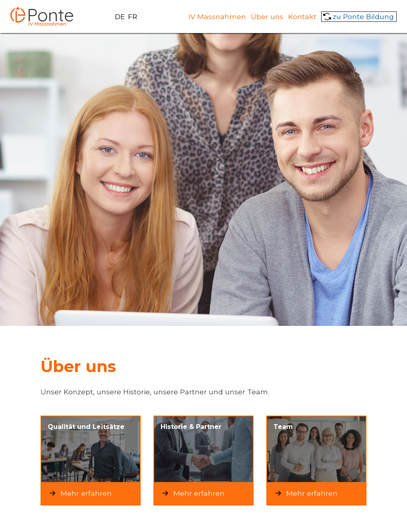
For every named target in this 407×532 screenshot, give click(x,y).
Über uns (267, 16)
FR (133, 17)
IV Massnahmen (217, 16)
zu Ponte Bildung (363, 16)
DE (120, 17)
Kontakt (302, 16)
